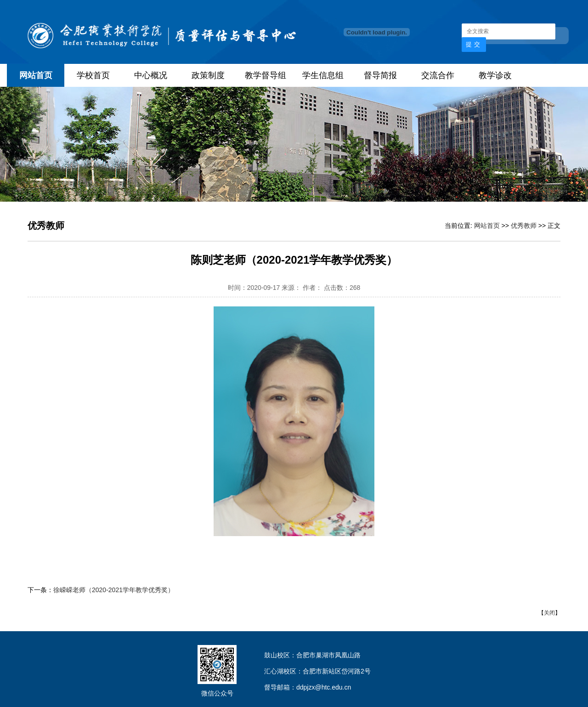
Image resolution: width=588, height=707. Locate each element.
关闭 (549, 613)
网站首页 (36, 75)
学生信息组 (323, 75)
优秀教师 (524, 226)
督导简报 (380, 75)
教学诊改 (495, 75)
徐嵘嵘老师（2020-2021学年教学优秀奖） (114, 590)
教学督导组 (266, 75)
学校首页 (93, 75)
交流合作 (438, 75)
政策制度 (208, 75)
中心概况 (151, 75)
